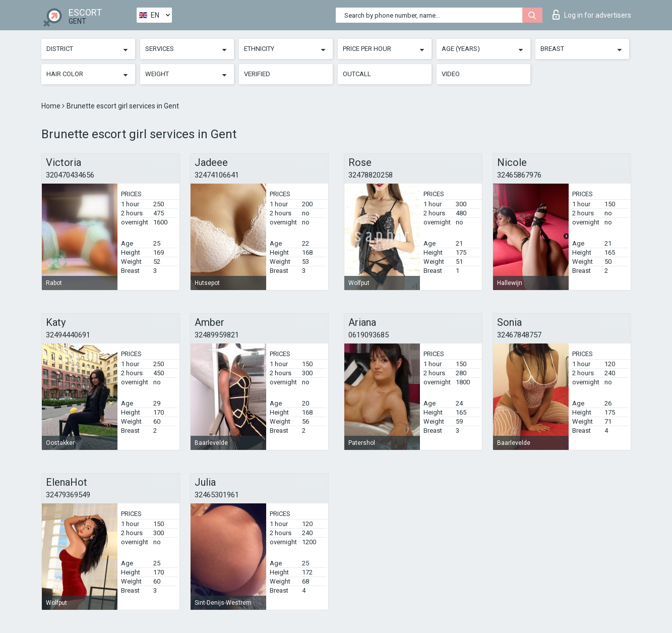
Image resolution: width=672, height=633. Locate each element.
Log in (592, 15)
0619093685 (369, 335)
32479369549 (68, 495)
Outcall (357, 74)
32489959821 (217, 335)
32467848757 (519, 335)
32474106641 (217, 175)
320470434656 (70, 175)
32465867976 (519, 175)
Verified (257, 74)
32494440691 (68, 335)
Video (451, 74)
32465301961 (217, 495)
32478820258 (371, 175)
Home (52, 106)
